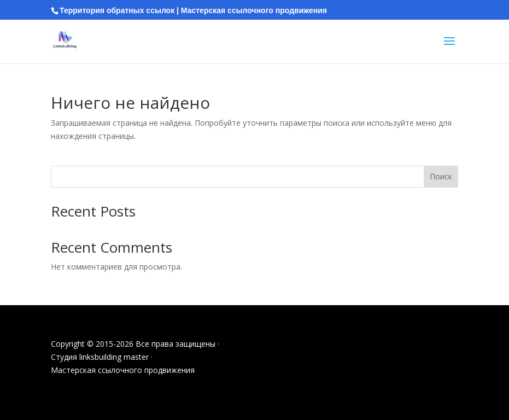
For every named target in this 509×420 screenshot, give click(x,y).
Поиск (441, 176)
